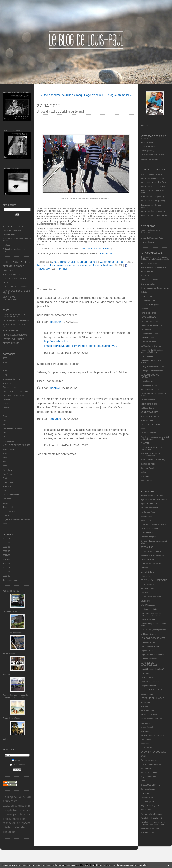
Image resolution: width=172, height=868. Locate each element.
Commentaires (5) (111, 262)
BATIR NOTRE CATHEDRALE (16, 320)
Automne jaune (147, 142)
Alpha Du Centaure (149, 504)
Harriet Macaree (147, 584)
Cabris (6, 739)
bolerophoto (146, 520)
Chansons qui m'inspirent (14, 395)
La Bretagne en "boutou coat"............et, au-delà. (151, 614)
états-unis (95, 265)
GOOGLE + (8, 283)
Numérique (8, 474)
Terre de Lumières (148, 242)
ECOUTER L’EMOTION (151, 564)
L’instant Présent (10, 235)
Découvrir (7, 400)
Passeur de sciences (149, 760)
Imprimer (60, 269)
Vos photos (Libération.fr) (151, 818)
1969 (5, 358)
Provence (7, 499)
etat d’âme (145, 568)
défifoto (6, 404)
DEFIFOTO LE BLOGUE (13, 266)
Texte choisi (8, 507)
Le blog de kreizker (149, 642)
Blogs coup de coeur (12, 379)
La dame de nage (148, 619)
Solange (56, 419)
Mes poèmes (8, 441)
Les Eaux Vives (147, 677)
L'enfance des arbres (149, 334)
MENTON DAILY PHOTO (151, 719)
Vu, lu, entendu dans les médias (16, 519)
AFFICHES (8, 674)
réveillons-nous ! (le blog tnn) (153, 460)
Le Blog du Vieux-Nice (150, 646)
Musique (7, 453)
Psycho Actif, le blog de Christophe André (150, 455)
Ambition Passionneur (150, 508)
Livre (5, 433)
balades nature (147, 516)
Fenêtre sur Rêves (148, 313)
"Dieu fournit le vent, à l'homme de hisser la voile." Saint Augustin (155, 258)
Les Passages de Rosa (150, 682)
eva (143, 174)
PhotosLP (7, 245)
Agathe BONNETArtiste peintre (154, 499)
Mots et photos (9, 449)
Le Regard (145, 673)
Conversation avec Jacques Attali (155, 288)
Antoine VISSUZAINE (150, 263)
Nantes (6, 462)
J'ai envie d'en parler (149, 321)
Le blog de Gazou (148, 634)
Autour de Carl (147, 271)
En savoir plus (140, 865)
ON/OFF (144, 756)
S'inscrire (17, 760)
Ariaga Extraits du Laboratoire (153, 267)
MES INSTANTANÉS (149, 412)
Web (5, 524)
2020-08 (6, 572)
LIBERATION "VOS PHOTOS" (16, 287)
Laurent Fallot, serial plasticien (153, 630)
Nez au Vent (146, 739)
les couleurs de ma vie (150, 389)
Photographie (9, 482)
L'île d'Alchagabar (148, 605)
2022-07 (6, 551)
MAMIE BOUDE (147, 710)
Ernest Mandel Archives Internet (95, 249)
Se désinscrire (17, 765)
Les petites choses (148, 686)
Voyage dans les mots (150, 828)
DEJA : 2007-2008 (148, 296)
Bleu (5, 371)
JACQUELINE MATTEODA (152, 597)
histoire (108, 265)
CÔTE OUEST (147, 547)
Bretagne (7, 383)
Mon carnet (145, 731)
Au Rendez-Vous (148, 512)
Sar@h (144, 781)
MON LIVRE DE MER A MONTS (17, 445)
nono (143, 429)
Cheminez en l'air (148, 284)
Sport (5, 503)
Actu (5, 362)
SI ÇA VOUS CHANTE (150, 785)
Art (4, 366)
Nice (5, 466)
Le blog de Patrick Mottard (152, 371)
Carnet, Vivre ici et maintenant (16, 391)
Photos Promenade (149, 773)
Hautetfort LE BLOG (149, 588)
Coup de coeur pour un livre (152, 155)
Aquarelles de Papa (11, 718)
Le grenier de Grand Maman (152, 655)
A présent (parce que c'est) (152, 495)
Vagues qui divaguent (150, 806)
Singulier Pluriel (147, 468)
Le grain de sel (147, 650)
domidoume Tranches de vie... (153, 555)
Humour (6, 420)
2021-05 (6, 559)
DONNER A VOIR (148, 300)
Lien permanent (87, 262)
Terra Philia (145, 793)
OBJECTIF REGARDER (151, 748)
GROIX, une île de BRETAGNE (154, 580)
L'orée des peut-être (149, 609)
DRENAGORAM (147, 559)
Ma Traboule (146, 702)
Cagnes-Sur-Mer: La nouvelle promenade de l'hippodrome (15, 696)
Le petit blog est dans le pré (152, 669)
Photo (5, 478)
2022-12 (6, 539)
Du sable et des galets (150, 305)
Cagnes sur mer (10, 387)
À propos (144, 125)
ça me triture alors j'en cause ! (153, 524)
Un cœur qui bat (147, 801)
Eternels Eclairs (147, 572)
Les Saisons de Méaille (13, 428)
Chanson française (149, 537)
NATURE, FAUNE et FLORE (153, 735)
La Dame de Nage (148, 342)
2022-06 (6, 555)
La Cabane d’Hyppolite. (13, 633)
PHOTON (145, 443)
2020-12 (6, 568)
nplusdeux (145, 744)
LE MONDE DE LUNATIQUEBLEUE (149, 664)
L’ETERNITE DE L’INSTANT (152, 698)
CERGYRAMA (147, 533)
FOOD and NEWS (148, 317)
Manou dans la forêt (149, 404)
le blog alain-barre (148, 356)
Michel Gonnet (147, 727)
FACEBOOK (8, 270)
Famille (6, 408)
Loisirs (6, 437)
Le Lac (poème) (147, 151)
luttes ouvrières (58, 265)
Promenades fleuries (12, 495)
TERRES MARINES (11, 331)
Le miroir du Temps (149, 659)
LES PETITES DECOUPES (152, 690)
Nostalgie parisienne (149, 159)
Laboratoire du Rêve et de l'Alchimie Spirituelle (152, 351)
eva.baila (144, 309)
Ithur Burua (145, 593)
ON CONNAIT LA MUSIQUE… (154, 752)
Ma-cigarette (146, 706)
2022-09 (6, 543)
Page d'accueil (94, 95)
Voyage (6, 515)
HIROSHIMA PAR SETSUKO (15, 335)
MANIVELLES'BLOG (149, 715)
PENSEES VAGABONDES (152, 764)
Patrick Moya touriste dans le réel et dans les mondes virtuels (155, 438)
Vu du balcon (146, 480)
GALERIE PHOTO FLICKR (14, 279)
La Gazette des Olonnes (151, 346)
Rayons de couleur (149, 777)
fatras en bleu (146, 576)
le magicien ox (147, 381)
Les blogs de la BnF (149, 385)
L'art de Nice (146, 329)
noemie (55, 388)
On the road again (148, 433)
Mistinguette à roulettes (150, 416)
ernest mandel (78, 265)
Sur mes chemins (148, 789)
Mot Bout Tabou (147, 420)
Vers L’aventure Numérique (152, 814)
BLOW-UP (145, 276)
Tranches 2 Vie (147, 797)
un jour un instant (10, 511)
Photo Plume (146, 768)
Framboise (146, 205)
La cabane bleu (147, 338)
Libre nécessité (147, 694)
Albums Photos (11, 591)
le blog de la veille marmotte (152, 367)
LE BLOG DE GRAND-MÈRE (153, 638)
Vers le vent (145, 810)
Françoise (145, 190)
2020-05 (6, 576)
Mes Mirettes (146, 723)
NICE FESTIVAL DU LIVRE (152, 425)
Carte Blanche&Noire (12, 230)
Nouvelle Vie (8, 470)
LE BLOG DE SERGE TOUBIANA (150, 376)
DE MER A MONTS (11, 343)
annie (144, 182)
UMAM (144, 472)
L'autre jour (145, 601)
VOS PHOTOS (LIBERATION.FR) (11, 298)
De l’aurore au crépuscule (151, 551)
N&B (5, 457)
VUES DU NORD (148, 832)
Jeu (4, 424)
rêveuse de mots (148, 464)
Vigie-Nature (146, 476)
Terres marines (9, 653)
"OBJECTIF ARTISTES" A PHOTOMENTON (14, 315)
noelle (144, 178)
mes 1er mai (106, 253)
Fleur (5, 416)
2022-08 (6, 547)
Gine (143, 197)
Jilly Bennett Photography (151, 325)
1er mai (41, 265)
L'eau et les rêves (148, 147)
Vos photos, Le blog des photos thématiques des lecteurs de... (154, 823)
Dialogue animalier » (119, 95)
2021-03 (6, 563)
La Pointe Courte (10, 612)
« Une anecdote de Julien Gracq (61, 95)
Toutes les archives (11, 580)
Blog (5, 375)
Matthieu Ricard (147, 408)
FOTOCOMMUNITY (11, 274)
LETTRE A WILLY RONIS (14, 339)
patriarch (56, 322)
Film (5, 412)
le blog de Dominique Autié (152, 238)
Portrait (6, 491)
